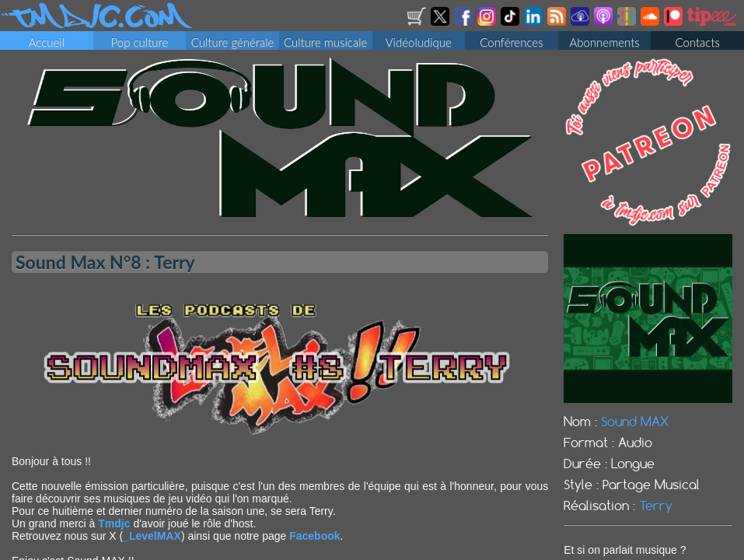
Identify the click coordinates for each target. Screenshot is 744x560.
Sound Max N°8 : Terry (105, 266)
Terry (656, 510)
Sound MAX (635, 426)
